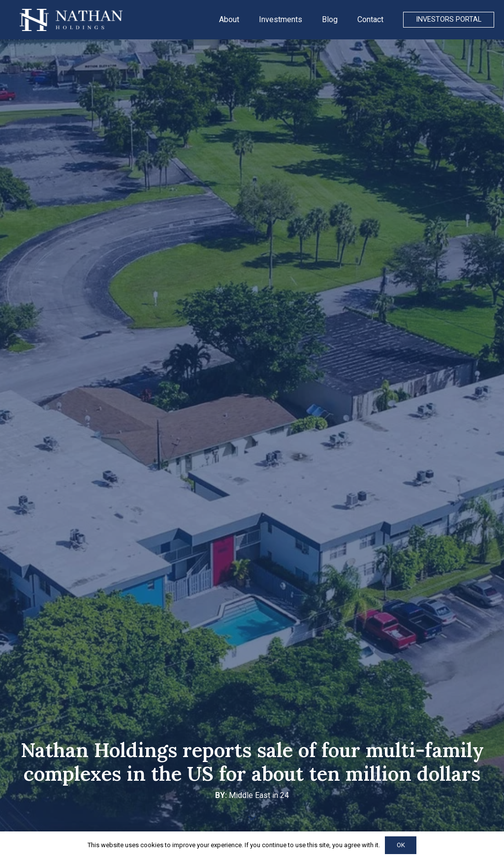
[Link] (71, 20)
